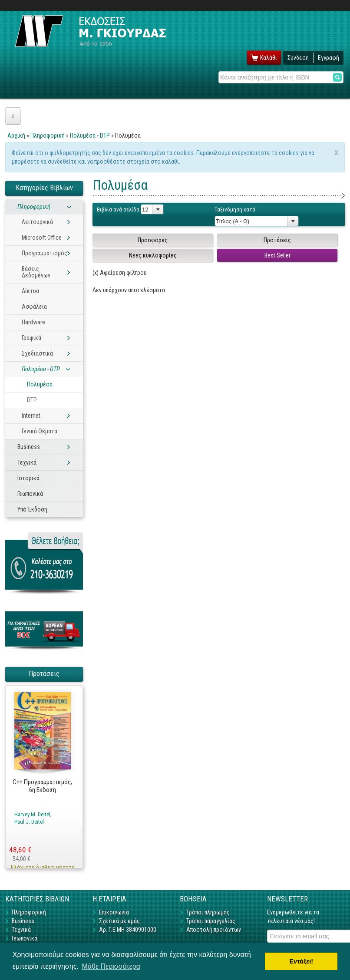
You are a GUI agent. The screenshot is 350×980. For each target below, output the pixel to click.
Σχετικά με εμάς (119, 921)
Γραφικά (31, 338)
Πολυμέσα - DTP (90, 135)
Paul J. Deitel (29, 822)
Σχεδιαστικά (37, 353)
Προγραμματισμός (45, 253)
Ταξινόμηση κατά (235, 210)
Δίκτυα (30, 291)
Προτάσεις (277, 240)
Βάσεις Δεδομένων (36, 272)
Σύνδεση (298, 58)
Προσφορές (153, 240)
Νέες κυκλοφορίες (153, 255)
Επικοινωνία (114, 912)
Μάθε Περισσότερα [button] (111, 966)
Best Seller (277, 255)
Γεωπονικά (30, 494)
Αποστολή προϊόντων (214, 930)
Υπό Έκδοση (32, 509)
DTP (32, 400)
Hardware (33, 322)
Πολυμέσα (40, 384)
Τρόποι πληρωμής (208, 912)
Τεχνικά (27, 462)
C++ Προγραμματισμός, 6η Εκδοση (42, 786)
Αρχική (16, 135)
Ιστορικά (28, 478)
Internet (31, 416)
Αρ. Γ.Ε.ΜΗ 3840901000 (128, 930)
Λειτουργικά (37, 222)
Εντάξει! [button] (301, 961)
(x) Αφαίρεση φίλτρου (120, 273)
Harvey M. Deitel (32, 814)
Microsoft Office (42, 238)
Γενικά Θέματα (40, 431)
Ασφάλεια (34, 307)
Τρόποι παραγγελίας (211, 921)
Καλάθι (269, 58)
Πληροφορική (48, 135)
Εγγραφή (329, 58)
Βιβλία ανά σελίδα (118, 210)
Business (29, 447)
